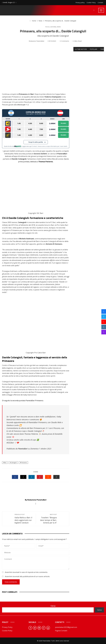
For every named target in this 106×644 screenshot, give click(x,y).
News (59, 27)
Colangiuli (14, 463)
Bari (5, 463)
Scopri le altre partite (36, 142)
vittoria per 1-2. (23, 105)
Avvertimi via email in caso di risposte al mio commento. (26, 572)
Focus (47, 27)
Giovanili (53, 27)
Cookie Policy (7, 631)
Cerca (53, 606)
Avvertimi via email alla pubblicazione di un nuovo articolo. (27, 576)
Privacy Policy (7, 627)
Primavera (24, 463)
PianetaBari (23, 449)
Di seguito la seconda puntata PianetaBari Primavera (23, 401)
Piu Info (63, 123)
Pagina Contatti (61, 631)
